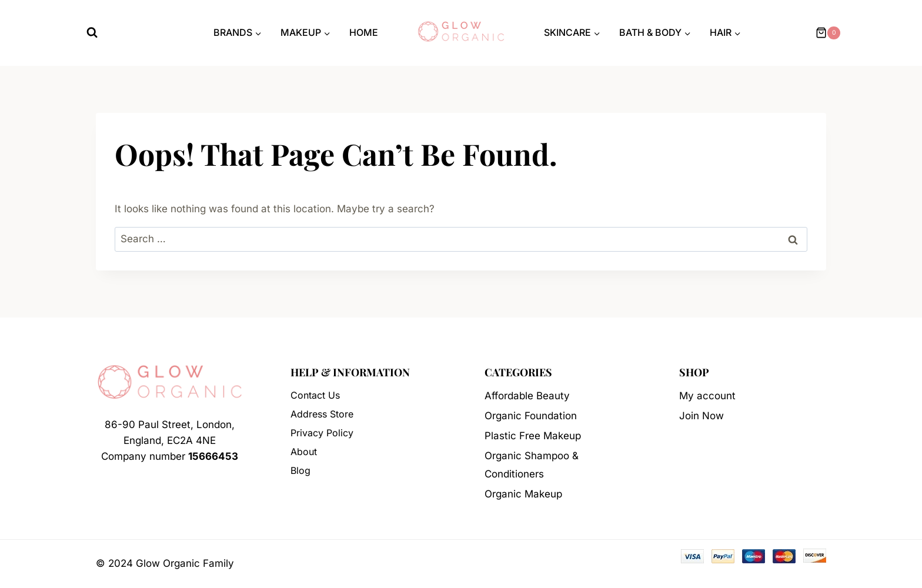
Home (364, 32)
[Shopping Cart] (826, 33)
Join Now (701, 416)
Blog (300, 470)
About (304, 452)
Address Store (322, 414)
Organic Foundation (531, 416)
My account (707, 396)
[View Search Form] (92, 33)
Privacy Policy (322, 433)
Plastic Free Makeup (533, 436)
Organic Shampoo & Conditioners (532, 465)
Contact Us (315, 395)
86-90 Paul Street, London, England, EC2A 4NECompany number (170, 440)
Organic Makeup (523, 494)
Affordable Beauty (527, 396)
